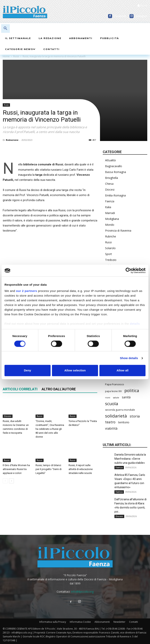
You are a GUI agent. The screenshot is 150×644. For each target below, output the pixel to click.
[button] (5, 29)
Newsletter (119, 622)
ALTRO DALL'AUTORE (59, 389)
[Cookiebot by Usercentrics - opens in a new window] (128, 270)
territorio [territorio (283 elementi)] (124, 422)
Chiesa (109, 184)
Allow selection (75, 371)
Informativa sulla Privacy (53, 622)
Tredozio (111, 260)
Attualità (110, 160)
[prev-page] (5, 481)
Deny (27, 371)
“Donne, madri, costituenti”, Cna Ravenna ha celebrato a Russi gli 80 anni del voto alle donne (50, 429)
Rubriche (111, 236)
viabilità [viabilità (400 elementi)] (111, 428)
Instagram (142, 16)
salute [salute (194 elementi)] (116, 397)
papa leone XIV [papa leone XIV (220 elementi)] (113, 391)
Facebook (120, 16)
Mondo (110, 225)
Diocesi (8, 416)
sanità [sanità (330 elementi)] (126, 397)
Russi (6, 105)
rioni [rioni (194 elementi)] (108, 397)
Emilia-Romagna (115, 195)
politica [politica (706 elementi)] (132, 390)
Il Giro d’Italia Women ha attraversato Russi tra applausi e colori (16, 469)
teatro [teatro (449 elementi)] (110, 422)
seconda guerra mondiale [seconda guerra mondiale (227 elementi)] (120, 410)
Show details (129, 358)
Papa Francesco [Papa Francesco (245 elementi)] (115, 384)
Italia (108, 207)
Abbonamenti (102, 622)
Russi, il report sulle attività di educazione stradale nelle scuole (81, 469)
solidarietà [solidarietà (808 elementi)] (116, 416)
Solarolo (110, 248)
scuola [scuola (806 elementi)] (112, 404)
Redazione (12, 140)
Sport (108, 254)
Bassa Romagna (116, 172)
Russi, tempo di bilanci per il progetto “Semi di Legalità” (49, 469)
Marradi (110, 213)
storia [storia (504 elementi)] (135, 416)
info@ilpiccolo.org (82, 592)
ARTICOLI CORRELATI (20, 389)
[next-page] (11, 481)
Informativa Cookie (80, 622)
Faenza (110, 201)
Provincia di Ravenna (118, 231)
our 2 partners (27, 291)
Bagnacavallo (114, 166)
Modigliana (112, 219)
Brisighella (112, 178)
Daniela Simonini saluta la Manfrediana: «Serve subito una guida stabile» (130, 459)
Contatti (133, 622)
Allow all (123, 371)
